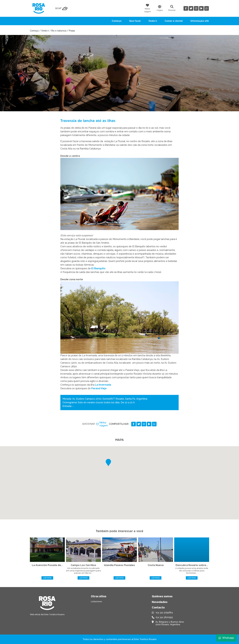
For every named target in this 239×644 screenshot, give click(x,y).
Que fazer (135, 21)
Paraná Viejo (99, 388)
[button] (108, 462)
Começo (117, 21)
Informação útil (200, 21)
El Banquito (98, 268)
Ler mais (47, 578)
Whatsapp (226, 638)
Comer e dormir (174, 21)
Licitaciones (96, 601)
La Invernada (103, 385)
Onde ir (153, 21)
